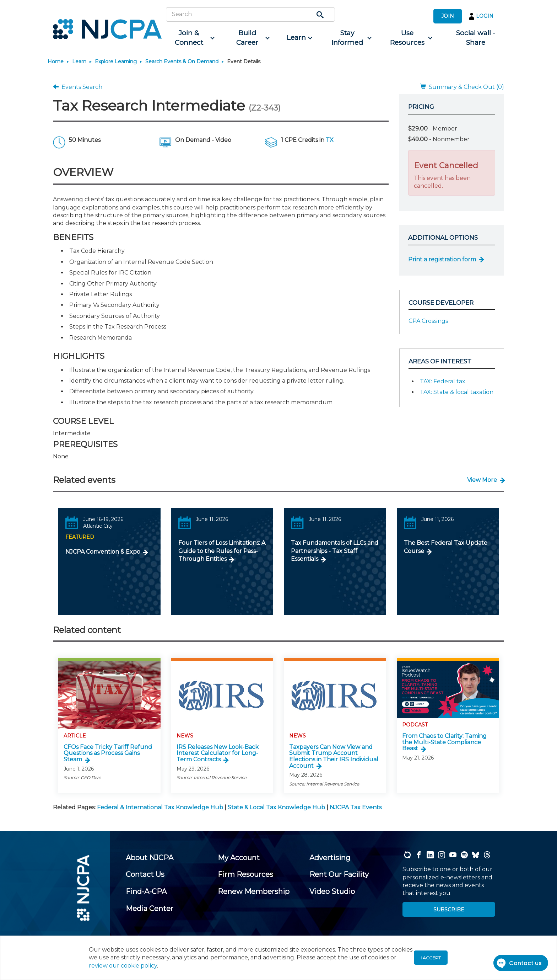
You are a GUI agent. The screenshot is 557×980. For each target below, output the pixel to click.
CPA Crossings (428, 321)
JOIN (448, 16)
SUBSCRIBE (449, 910)
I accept (431, 958)
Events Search (78, 87)
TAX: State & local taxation (457, 392)
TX (330, 140)
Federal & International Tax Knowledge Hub (160, 807)
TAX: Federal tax (443, 381)
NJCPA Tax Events (356, 807)
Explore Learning (116, 62)
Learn (79, 62)
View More (482, 480)
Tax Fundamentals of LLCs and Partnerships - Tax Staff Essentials (335, 551)
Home (56, 62)
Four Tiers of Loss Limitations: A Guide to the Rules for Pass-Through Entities (222, 551)
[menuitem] (192, 38)
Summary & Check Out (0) (462, 87)
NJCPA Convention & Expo (103, 552)
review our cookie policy (123, 966)
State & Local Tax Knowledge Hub (276, 807)
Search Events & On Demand (182, 62)
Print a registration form (442, 259)
